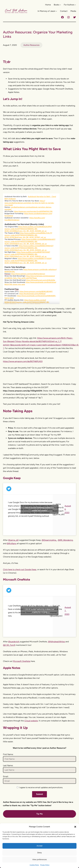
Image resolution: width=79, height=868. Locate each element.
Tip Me (39, 814)
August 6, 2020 (68, 509)
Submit (39, 794)
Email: (6, 776)
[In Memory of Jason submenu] (56, 11)
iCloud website (31, 721)
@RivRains (12, 543)
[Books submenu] (60, 5)
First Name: (8, 754)
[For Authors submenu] (75, 5)
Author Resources (31, 45)
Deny (39, 853)
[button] (75, 827)
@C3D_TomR (9, 645)
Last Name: (8, 765)
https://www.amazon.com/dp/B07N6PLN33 (23, 361)
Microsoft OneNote (22, 661)
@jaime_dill (13, 540)
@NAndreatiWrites (56, 642)
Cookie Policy (34, 865)
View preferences (39, 859)
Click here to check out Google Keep (20, 569)
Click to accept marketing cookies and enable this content (40, 509)
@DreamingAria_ (49, 540)
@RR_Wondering (65, 540)
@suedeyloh (14, 642)
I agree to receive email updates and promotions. (40, 787)
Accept (39, 846)
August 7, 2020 (68, 611)
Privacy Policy (45, 865)
